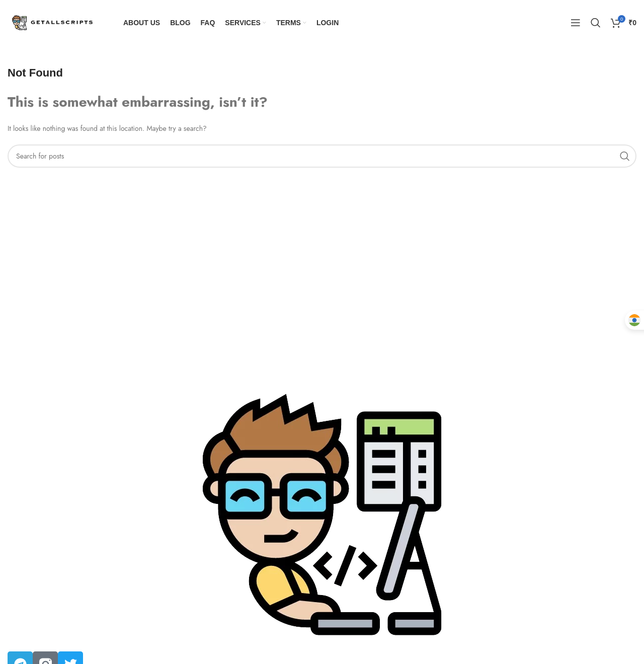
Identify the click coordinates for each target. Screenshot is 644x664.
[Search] (596, 23)
